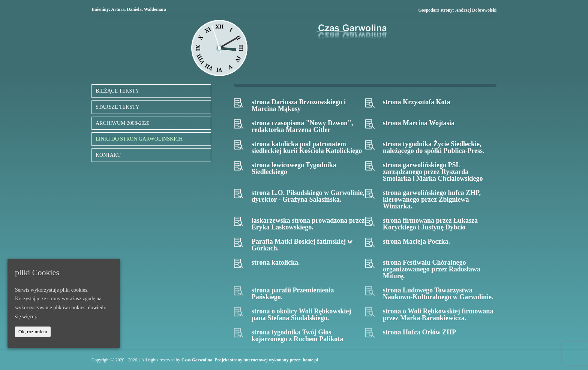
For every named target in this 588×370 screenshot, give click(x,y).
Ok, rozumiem (33, 332)
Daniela (134, 9)
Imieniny (100, 9)
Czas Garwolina (197, 360)
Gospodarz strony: (457, 10)
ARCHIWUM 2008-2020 (123, 123)
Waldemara (155, 9)
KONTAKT (108, 155)
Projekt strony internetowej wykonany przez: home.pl (266, 360)
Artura (118, 9)
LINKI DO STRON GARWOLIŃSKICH (139, 139)
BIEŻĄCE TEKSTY (117, 91)
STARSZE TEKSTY (117, 107)
